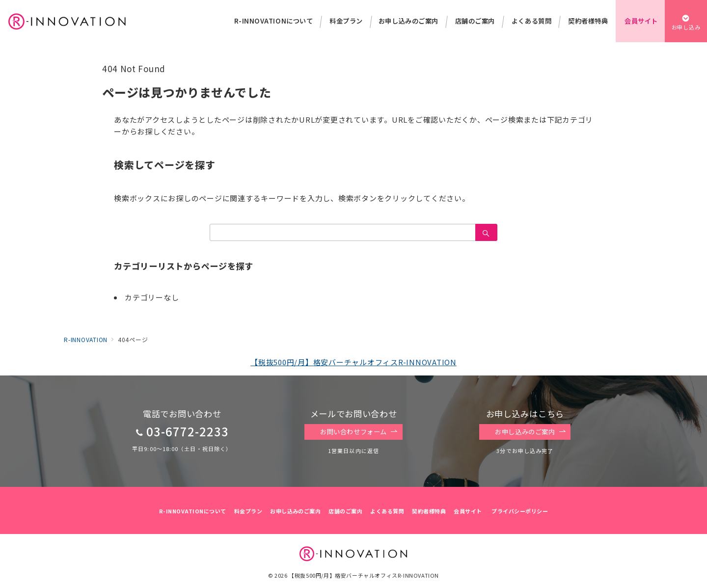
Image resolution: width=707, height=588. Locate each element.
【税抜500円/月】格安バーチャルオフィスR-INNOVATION (353, 362)
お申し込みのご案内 (530, 432)
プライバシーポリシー (520, 511)
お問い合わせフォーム (359, 432)
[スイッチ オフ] (686, 21)
